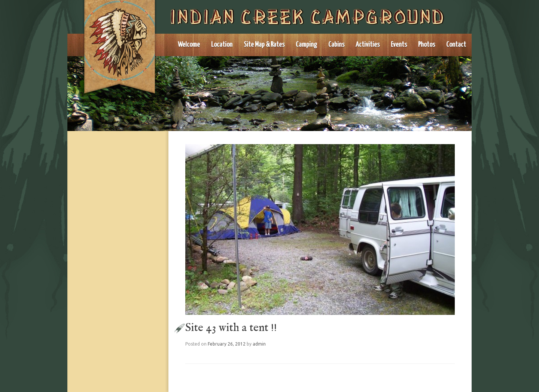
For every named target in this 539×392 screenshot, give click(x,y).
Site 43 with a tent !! (231, 328)
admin (259, 344)
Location (222, 45)
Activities (368, 45)
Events (399, 45)
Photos (427, 45)
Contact (456, 45)
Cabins (336, 45)
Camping (306, 45)
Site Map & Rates (264, 45)
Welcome (189, 45)
